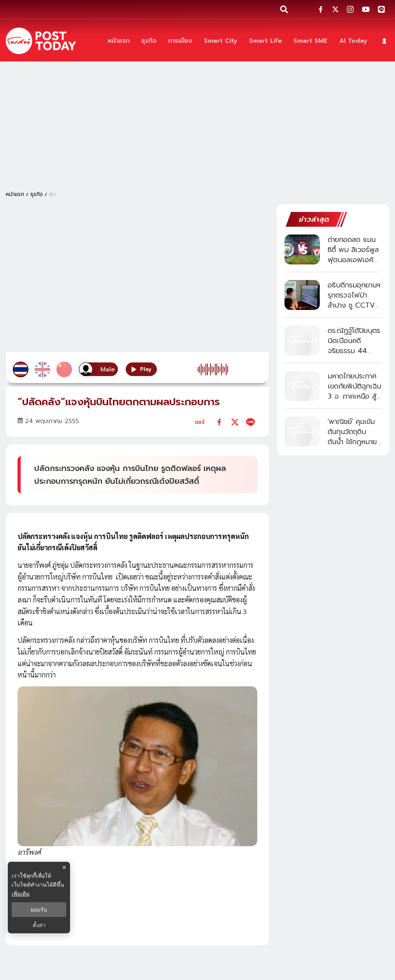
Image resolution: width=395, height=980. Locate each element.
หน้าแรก (15, 194)
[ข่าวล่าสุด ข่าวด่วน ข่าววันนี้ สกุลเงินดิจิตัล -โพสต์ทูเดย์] (41, 41)
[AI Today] (353, 41)
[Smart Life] (265, 41)
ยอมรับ (39, 910)
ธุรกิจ (37, 194)
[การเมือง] (180, 41)
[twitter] (235, 422)
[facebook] (219, 422)
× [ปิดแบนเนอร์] (64, 867)
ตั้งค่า (39, 925)
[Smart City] (221, 41)
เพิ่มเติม (21, 894)
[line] (250, 422)
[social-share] (321, 9)
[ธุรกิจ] (149, 41)
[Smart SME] (311, 41)
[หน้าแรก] (119, 41)
